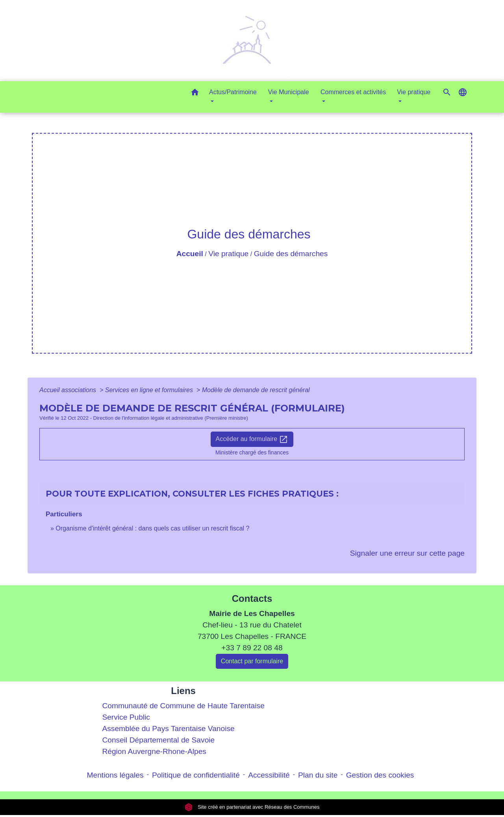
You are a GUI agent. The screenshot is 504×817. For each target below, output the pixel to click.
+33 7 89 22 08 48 (252, 648)
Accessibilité (269, 775)
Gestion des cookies (380, 775)
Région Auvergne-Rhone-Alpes (154, 751)
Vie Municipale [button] (289, 92)
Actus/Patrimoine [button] (233, 92)
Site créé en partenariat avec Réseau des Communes (252, 807)
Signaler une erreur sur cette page (407, 553)
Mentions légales (115, 775)
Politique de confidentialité (196, 775)
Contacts (252, 598)
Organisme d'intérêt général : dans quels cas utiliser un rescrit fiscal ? (152, 528)
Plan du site (318, 775)
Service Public (126, 717)
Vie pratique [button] (414, 92)
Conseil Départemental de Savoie (158, 740)
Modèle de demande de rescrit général (256, 390)
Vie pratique (228, 254)
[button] (195, 94)
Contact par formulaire (252, 661)
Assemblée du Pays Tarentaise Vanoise (168, 729)
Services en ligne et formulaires (150, 390)
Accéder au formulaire (252, 439)
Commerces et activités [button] (353, 92)
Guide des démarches (291, 254)
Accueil (190, 254)
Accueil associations (69, 390)
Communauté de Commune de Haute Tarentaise (183, 706)
